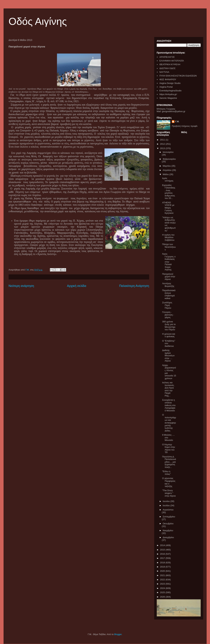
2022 (163, 580)
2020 (163, 571)
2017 (163, 558)
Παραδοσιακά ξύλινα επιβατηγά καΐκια (169, 294)
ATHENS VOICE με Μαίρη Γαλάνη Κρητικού (168, 208)
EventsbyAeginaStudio (171, 91)
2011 (163, 140)
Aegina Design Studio (170, 83)
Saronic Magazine (168, 98)
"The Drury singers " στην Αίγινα (169, 493)
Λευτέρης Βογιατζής (168, 285)
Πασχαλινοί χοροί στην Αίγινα (169, 277)
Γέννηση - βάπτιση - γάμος (168, 315)
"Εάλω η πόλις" (166, 473)
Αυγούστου (168, 510)
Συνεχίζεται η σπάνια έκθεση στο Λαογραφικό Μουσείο (169, 405)
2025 (163, 592)
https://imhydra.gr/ (168, 94)
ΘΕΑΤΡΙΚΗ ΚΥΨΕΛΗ (170, 64)
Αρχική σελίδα (77, 286)
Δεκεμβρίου (168, 537)
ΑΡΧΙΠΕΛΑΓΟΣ (167, 57)
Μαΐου (166, 174)
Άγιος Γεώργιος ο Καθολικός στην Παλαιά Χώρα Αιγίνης (169, 262)
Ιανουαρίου (168, 152)
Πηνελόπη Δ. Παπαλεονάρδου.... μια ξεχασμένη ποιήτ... (169, 462)
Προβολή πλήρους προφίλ (185, 126)
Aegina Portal (166, 87)
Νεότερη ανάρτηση (21, 286)
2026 (163, 597)
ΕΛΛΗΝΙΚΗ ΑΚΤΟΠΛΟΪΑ (172, 61)
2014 (163, 545)
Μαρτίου (167, 166)
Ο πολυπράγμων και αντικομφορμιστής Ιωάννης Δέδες (169, 423)
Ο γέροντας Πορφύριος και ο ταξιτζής (169, 482)
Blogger (118, 634)
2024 (163, 588)
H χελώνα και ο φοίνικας (169, 335)
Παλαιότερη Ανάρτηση (134, 286)
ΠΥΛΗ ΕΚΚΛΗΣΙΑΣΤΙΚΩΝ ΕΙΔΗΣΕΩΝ (178, 76)
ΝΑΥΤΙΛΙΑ (164, 72)
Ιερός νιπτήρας (168, 180)
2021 (163, 575)
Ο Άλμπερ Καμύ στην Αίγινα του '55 (169, 448)
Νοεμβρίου (168, 530)
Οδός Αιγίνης (38, 21)
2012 (163, 144)
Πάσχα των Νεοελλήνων (169, 247)
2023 (163, 584)
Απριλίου (167, 170)
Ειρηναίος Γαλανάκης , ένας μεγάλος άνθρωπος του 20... (169, 192)
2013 (163, 148)
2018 (163, 563)
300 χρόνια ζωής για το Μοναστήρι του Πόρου (169, 326)
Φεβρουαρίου (169, 159)
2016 (163, 554)
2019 (163, 567)
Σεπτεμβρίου (169, 517)
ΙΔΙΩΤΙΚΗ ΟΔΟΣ (167, 68)
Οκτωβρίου (168, 524)
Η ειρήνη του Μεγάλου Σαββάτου (168, 237)
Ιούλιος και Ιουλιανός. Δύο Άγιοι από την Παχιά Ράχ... (168, 389)
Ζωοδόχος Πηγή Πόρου (167, 305)
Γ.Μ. (177, 121)
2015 (163, 550)
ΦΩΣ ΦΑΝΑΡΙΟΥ (168, 79)
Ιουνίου (166, 501)
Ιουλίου (166, 505)
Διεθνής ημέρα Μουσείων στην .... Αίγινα (168, 356)
